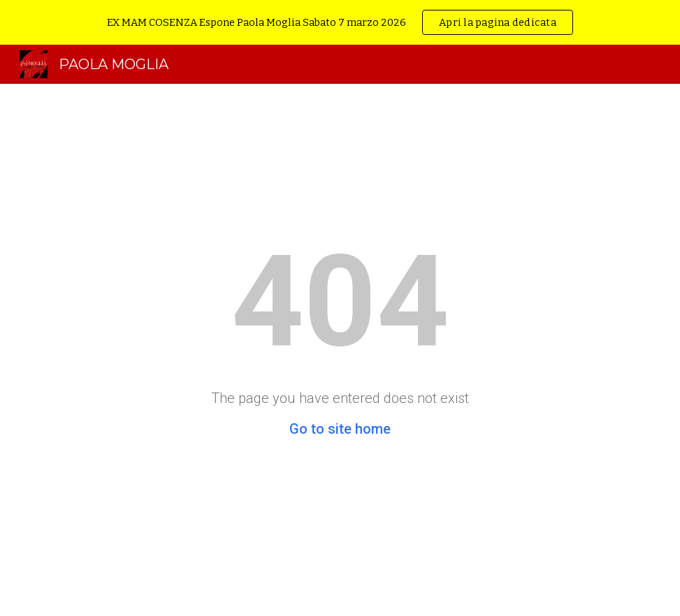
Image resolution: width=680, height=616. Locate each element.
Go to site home (340, 429)
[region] (340, 22)
